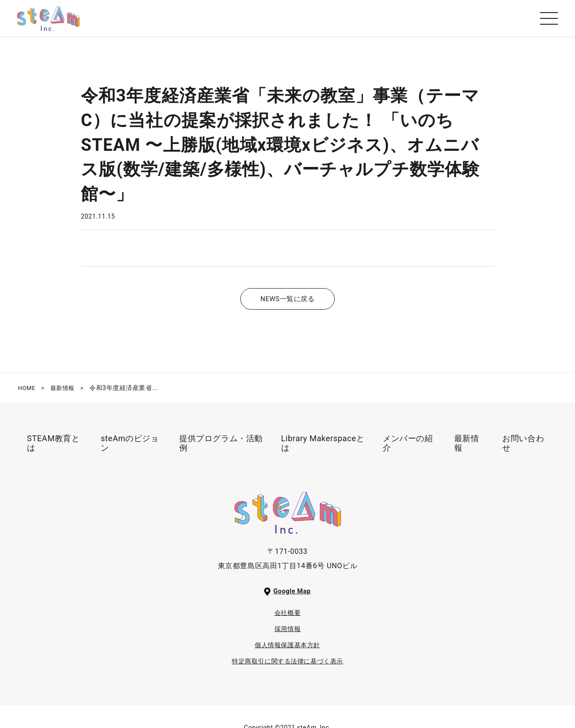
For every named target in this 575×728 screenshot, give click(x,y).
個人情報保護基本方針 (287, 650)
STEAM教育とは (53, 448)
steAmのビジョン (130, 448)
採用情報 (288, 634)
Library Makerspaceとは (323, 448)
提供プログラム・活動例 (221, 448)
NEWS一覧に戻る (287, 304)
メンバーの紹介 (408, 448)
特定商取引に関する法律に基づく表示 (288, 666)
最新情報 (467, 448)
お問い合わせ (523, 448)
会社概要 (288, 618)
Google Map (292, 596)
